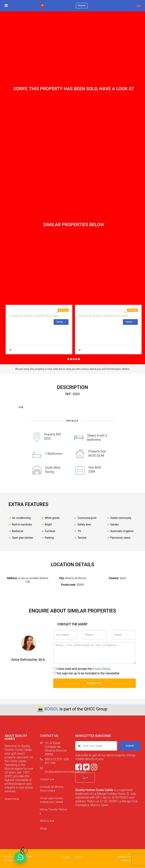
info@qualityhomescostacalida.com (66, 772)
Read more (12, 799)
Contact (79, 857)
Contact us (47, 779)
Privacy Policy (102, 669)
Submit (130, 746)
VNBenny (126, 860)
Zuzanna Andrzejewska (24, 350)
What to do (47, 821)
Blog (43, 828)
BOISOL (51, 709)
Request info (94, 683)
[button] (85, 778)
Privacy (66, 857)
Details (61, 322)
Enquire (82, 5)
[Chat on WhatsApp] (20, 857)
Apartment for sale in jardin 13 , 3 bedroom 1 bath (50, 311)
